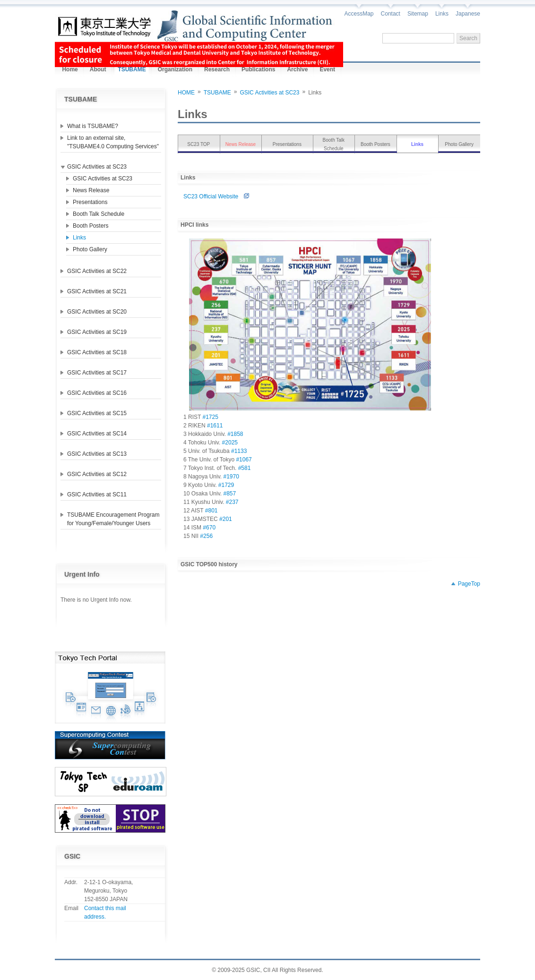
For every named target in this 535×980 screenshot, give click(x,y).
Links (442, 14)
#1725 (210, 417)
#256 (206, 536)
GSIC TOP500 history (209, 564)
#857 (229, 494)
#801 (211, 511)
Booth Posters (91, 226)
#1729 (226, 485)
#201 (226, 519)
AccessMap (359, 14)
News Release (91, 190)
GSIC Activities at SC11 (97, 494)
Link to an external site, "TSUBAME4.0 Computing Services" (113, 142)
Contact (391, 14)
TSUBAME (217, 93)
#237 (232, 502)
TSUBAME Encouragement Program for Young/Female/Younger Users (113, 519)
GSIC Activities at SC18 (97, 352)
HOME (186, 93)
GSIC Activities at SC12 (97, 474)
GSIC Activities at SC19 (97, 332)
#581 (245, 468)
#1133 (239, 451)
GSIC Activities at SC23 (97, 167)
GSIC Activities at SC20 (97, 312)
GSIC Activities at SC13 (97, 454)
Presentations (90, 202)
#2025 (230, 443)
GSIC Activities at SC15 (97, 413)
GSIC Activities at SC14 (97, 434)
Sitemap (418, 14)
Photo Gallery (90, 249)
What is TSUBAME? (93, 126)
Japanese (468, 14)
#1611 (215, 426)
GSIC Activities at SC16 (97, 393)
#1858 (235, 434)
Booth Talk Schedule (99, 214)
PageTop (469, 584)
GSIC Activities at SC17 (97, 373)
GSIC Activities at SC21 (97, 291)
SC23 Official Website (219, 196)
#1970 (231, 477)
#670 (209, 528)
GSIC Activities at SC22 (97, 271)
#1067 (244, 460)
